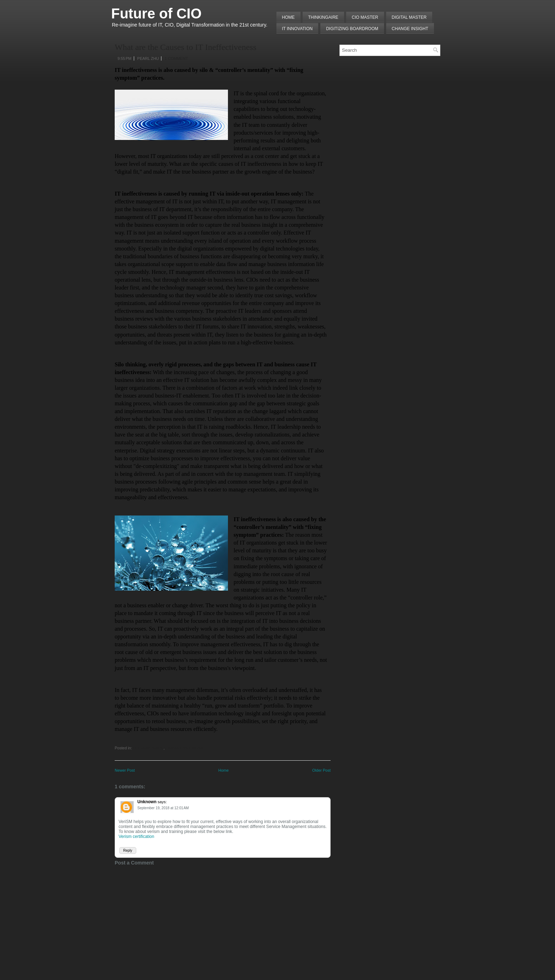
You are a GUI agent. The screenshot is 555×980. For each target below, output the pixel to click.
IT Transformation (148, 748)
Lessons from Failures (184, 748)
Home (288, 17)
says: (162, 802)
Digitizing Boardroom (352, 29)
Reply (128, 851)
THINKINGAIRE (323, 17)
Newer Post (125, 770)
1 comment (176, 58)
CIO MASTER (365, 17)
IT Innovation (297, 29)
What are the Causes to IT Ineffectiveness (185, 47)
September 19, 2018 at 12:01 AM (163, 808)
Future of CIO (156, 13)
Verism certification (136, 837)
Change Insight (410, 29)
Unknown (147, 802)
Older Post (321, 770)
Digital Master (409, 17)
